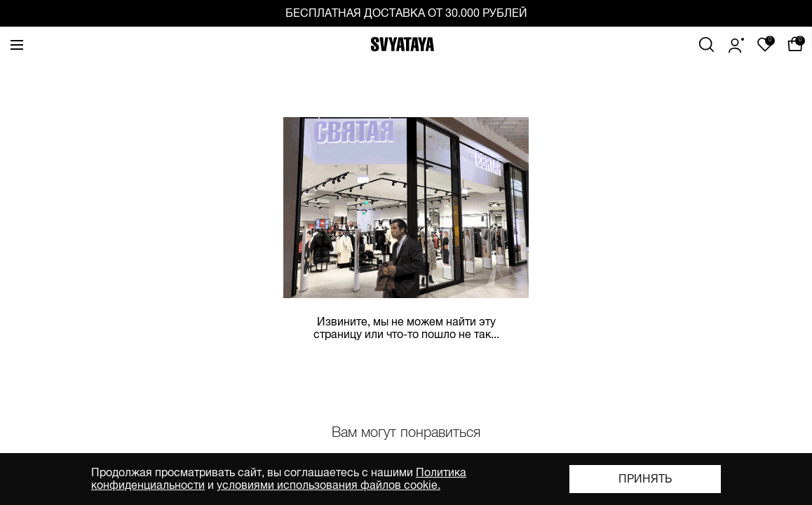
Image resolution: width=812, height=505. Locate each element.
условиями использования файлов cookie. (329, 485)
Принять (645, 479)
